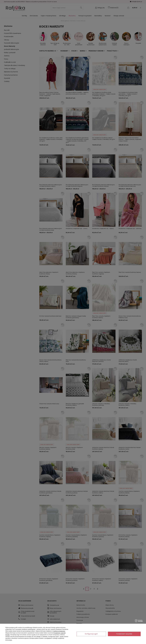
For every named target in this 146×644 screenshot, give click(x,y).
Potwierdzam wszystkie (124, 634)
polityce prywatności (59, 631)
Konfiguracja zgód (91, 634)
